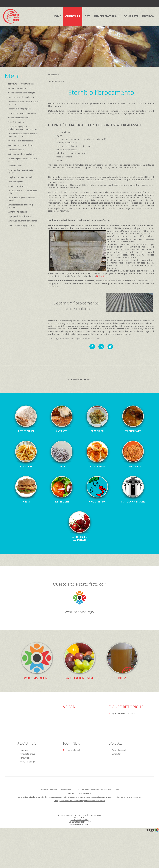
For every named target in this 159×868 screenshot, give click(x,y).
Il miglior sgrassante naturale (20, 177)
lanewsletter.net (73, 750)
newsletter (116, 754)
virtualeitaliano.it (28, 754)
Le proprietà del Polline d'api (20, 216)
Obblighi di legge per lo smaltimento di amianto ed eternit (22, 128)
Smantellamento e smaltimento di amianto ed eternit (22, 135)
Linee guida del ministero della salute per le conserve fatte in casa (79, 801)
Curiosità (53, 75)
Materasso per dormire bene (20, 145)
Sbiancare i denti (15, 166)
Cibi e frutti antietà (16, 122)
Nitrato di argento (15, 182)
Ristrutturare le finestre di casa (21, 84)
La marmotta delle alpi (17, 212)
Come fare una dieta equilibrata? (22, 113)
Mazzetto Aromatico (17, 88)
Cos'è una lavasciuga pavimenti (21, 225)
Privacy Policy (86, 793)
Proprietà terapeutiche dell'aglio (21, 93)
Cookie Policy (73, 793)
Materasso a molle (16, 150)
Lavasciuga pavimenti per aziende (22, 221)
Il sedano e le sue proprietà (19, 109)
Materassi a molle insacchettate (22, 154)
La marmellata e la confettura (21, 97)
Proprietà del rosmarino (18, 118)
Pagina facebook (119, 750)
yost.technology (79, 612)
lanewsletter (26, 758)
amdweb (24, 750)
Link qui (100, 276)
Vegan (69, 707)
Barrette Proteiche (16, 186)
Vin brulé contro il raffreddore (20, 141)
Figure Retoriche (126, 707)
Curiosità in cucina (56, 81)
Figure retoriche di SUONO (123, 714)
